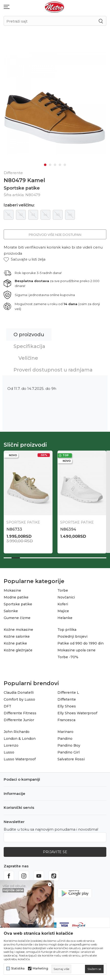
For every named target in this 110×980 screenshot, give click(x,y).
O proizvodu (29, 333)
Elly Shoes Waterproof (77, 712)
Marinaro (65, 730)
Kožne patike (15, 642)
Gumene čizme (17, 616)
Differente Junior (19, 718)
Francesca (66, 718)
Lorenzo (11, 744)
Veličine (28, 357)
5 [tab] (65, 163)
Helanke (65, 616)
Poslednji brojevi (72, 635)
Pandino (65, 737)
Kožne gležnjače (18, 649)
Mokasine (12, 589)
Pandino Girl (69, 751)
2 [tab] (50, 163)
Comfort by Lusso (19, 698)
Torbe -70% (68, 656)
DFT (7, 705)
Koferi (63, 603)
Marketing (40, 968)
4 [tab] (60, 163)
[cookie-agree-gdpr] (94, 969)
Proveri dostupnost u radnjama (53, 368)
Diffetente (67, 698)
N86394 (68, 528)
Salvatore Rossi (71, 758)
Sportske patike (22, 187)
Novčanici (66, 596)
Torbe (63, 589)
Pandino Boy (69, 744)
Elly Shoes (67, 705)
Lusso (9, 751)
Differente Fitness (20, 712)
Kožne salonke (17, 635)
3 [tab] (55, 163)
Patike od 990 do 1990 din (81, 642)
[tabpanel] (55, 102)
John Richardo (17, 730)
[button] (25, 258)
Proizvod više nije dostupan (55, 233)
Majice (63, 610)
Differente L (68, 691)
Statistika (18, 968)
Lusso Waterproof (20, 758)
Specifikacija (29, 345)
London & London (20, 737)
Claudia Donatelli (19, 691)
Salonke (11, 610)
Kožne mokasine (18, 628)
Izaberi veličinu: (19, 204)
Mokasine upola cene (76, 649)
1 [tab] (45, 163)
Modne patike (16, 596)
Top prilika (67, 628)
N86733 (14, 528)
